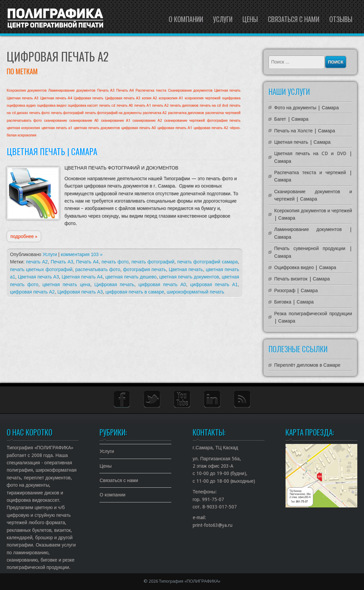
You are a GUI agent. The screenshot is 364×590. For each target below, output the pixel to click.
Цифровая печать (115, 284)
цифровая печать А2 (32, 292)
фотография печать (144, 269)
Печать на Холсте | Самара (305, 131)
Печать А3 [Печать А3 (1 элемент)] (106, 90)
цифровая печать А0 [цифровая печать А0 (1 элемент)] (138, 128)
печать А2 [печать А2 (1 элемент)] (160, 105)
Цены (250, 19)
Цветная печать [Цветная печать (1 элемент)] (227, 90)
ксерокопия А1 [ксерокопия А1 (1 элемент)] (171, 98)
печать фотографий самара (208, 262)
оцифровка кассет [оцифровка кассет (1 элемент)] (83, 105)
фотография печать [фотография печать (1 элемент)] (224, 121)
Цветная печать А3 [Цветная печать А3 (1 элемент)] (23, 98)
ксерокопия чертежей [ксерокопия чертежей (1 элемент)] (203, 98)
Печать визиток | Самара (302, 279)
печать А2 (37, 262)
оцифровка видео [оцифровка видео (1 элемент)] (52, 105)
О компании (186, 19)
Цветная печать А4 (82, 277)
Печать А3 (62, 262)
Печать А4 (87, 262)
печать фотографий (153, 262)
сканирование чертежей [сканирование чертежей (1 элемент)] (185, 121)
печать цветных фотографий (41, 269)
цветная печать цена (66, 284)
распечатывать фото (98, 269)
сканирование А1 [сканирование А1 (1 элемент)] (116, 121)
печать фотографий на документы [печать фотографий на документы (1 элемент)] (113, 113)
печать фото (115, 262)
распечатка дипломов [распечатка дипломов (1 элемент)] (186, 113)
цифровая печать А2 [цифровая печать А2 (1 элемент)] (211, 128)
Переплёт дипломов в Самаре (307, 365)
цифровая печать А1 (214, 284)
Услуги (223, 19)
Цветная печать (186, 269)
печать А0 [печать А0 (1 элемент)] (125, 105)
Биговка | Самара (294, 302)
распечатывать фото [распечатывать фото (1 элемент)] (24, 121)
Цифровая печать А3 (80, 292)
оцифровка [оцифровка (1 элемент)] (231, 98)
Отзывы (341, 19)
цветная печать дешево (131, 277)
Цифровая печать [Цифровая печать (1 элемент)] (89, 98)
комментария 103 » (82, 254)
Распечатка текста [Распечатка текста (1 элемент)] (151, 90)
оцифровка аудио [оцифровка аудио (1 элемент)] (21, 105)
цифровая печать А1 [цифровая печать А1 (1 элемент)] (175, 128)
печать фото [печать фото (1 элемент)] (40, 113)
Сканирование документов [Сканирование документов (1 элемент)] (190, 90)
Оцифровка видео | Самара (305, 267)
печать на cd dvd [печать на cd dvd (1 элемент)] (214, 105)
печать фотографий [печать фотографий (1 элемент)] (67, 113)
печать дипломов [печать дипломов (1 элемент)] (184, 105)
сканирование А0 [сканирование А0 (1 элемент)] (84, 121)
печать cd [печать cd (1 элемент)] (107, 105)
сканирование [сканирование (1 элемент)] (56, 121)
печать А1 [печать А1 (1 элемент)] (142, 105)
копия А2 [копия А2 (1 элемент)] (149, 98)
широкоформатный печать (195, 292)
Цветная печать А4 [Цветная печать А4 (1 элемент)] (56, 98)
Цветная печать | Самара (52, 151)
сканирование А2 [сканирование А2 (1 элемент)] (147, 121)
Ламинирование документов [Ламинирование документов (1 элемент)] (72, 90)
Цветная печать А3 (38, 277)
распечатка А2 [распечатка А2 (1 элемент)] (155, 113)
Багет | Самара (291, 119)
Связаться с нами (294, 19)
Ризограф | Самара (296, 290)
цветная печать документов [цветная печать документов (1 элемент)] (97, 128)
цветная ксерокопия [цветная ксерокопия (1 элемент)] (23, 128)
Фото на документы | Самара (306, 108)
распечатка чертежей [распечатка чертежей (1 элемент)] (223, 113)
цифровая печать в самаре (135, 292)
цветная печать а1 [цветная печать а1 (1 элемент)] (57, 128)
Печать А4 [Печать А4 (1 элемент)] (125, 90)
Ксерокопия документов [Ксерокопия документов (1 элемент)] (27, 90)
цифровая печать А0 (162, 284)
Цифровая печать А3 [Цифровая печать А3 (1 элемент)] (123, 98)
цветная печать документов (189, 277)
